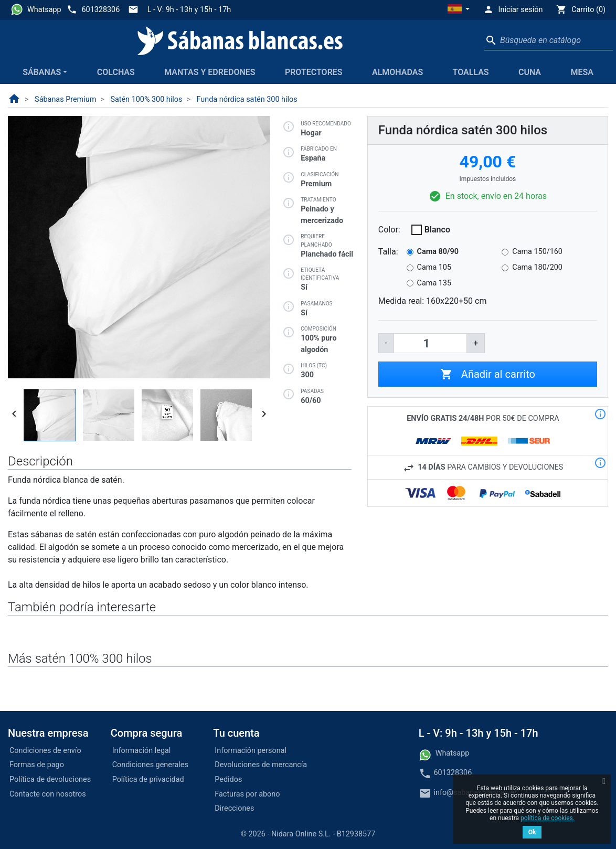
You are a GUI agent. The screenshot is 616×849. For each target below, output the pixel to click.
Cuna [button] (530, 72)
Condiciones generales (150, 765)
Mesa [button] (582, 72)
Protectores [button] (314, 72)
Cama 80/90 (438, 252)
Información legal (142, 751)
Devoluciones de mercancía (261, 765)
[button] (459, 10)
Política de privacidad (148, 779)
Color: (389, 230)
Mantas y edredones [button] (210, 72)
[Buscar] (549, 40)
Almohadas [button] (397, 72)
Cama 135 (434, 283)
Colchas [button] (116, 72)
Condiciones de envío (45, 751)
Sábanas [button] (42, 72)
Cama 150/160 (537, 252)
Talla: (388, 252)
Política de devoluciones (50, 779)
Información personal (251, 751)
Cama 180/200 (537, 267)
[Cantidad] (430, 343)
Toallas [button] (471, 72)
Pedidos (228, 779)
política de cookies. (548, 818)
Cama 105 (434, 267)
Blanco (437, 230)
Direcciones (234, 808)
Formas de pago (37, 765)
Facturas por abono (247, 794)
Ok (532, 832)
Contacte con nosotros (48, 794)
